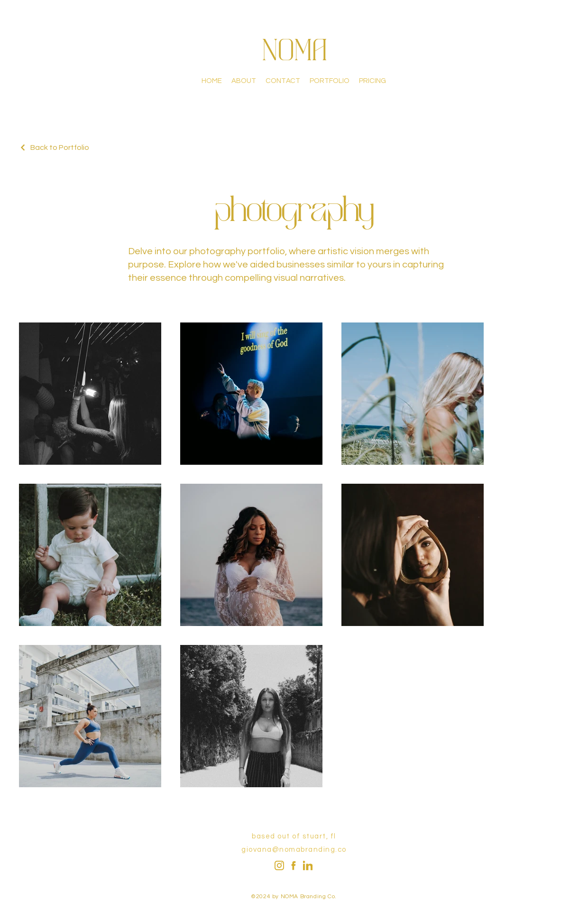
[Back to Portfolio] (54, 147)
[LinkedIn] (308, 865)
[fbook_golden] (294, 865)
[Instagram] (279, 865)
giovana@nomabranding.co (294, 850)
